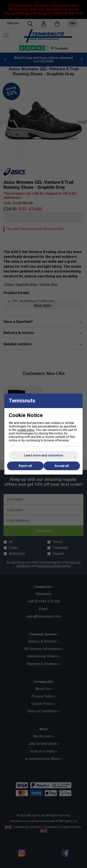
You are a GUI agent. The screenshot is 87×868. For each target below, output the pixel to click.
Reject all (25, 466)
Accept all (62, 466)
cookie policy (26, 430)
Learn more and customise (43, 455)
